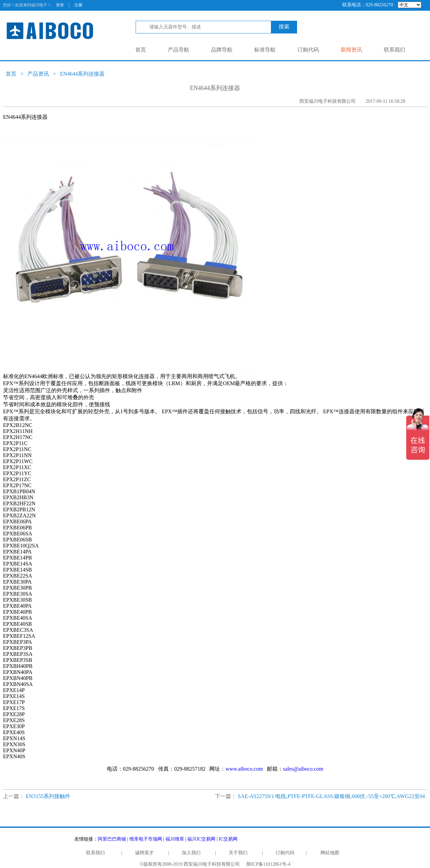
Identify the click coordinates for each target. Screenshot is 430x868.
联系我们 (395, 50)
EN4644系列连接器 (82, 74)
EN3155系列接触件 (48, 796)
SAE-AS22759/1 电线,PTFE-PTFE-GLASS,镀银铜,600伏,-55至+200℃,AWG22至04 (331, 796)
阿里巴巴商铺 (112, 839)
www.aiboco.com (244, 769)
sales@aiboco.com (303, 769)
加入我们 (191, 853)
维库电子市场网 (146, 839)
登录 (60, 5)
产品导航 (178, 50)
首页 (141, 50)
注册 (78, 5)
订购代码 (308, 50)
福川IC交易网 (201, 839)
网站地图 (330, 853)
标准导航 (265, 50)
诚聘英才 (144, 853)
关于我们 (238, 853)
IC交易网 (228, 839)
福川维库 (175, 839)
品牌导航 (222, 50)
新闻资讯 (351, 50)
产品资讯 (38, 74)
